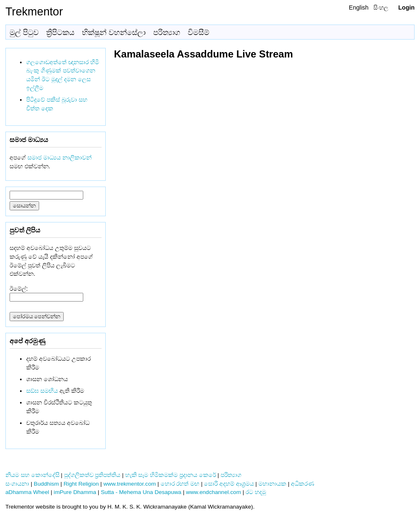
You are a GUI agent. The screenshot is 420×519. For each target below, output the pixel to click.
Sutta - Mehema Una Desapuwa (141, 492)
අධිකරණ (303, 484)
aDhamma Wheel (27, 492)
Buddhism (46, 484)
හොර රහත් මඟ (180, 484)
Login (406, 7)
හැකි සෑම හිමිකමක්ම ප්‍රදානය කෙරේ (171, 475)
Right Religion (81, 484)
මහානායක (272, 484)
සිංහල (381, 7)
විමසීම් (199, 32)
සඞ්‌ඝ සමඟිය (42, 391)
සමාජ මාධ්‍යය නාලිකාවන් (60, 157)
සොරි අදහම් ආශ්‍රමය (229, 484)
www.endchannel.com (214, 492)
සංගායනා (17, 484)
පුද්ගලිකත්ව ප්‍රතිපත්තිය (92, 475)
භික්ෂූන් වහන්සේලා (114, 32)
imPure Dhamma (75, 492)
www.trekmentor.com (129, 484)
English (359, 7)
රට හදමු (256, 492)
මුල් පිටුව (24, 32)
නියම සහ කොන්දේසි (32, 475)
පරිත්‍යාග (167, 32)
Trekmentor (34, 11)
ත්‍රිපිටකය (60, 32)
